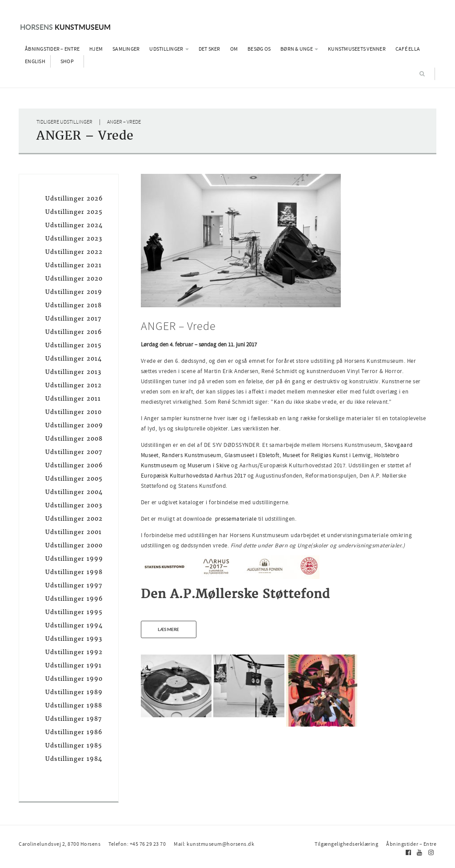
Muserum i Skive (209, 465)
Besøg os (259, 49)
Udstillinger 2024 (74, 225)
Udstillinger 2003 (74, 505)
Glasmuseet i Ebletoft (252, 455)
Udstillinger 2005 (74, 479)
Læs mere (168, 629)
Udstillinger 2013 (73, 372)
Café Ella (408, 49)
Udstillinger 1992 (74, 652)
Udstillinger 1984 (74, 759)
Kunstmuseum (65, 27)
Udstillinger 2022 (74, 252)
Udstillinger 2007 (74, 452)
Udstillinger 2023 (74, 239)
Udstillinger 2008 (74, 439)
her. (275, 428)
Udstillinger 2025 (74, 212)
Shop (67, 61)
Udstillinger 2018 (74, 305)
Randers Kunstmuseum (192, 455)
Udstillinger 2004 (74, 492)
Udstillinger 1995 (74, 612)
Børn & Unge (299, 49)
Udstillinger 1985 (74, 745)
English (35, 61)
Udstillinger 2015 (74, 345)
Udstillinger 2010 (74, 412)
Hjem (96, 49)
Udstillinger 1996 (74, 599)
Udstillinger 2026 (74, 199)
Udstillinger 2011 (73, 399)
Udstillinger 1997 (74, 585)
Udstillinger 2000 (74, 545)
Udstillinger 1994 (74, 625)
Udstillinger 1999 (74, 559)
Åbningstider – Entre (52, 49)
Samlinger (126, 49)
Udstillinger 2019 (74, 292)
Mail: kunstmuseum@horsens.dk (214, 844)
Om (234, 49)
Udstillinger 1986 (74, 732)
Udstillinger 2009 (74, 425)
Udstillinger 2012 (74, 385)
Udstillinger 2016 (74, 332)
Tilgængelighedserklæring (346, 844)
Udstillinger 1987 (74, 719)
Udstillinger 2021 (74, 265)
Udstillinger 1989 (74, 692)
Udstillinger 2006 (74, 465)
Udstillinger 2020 (74, 279)
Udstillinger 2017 (73, 319)
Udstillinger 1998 (74, 572)
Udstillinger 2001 (74, 532)
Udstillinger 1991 (74, 665)
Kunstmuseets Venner (357, 49)
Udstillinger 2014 (74, 359)
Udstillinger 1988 (74, 705)
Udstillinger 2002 (74, 519)
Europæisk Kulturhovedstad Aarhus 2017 (194, 476)
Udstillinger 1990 (74, 679)
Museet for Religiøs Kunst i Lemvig (327, 455)
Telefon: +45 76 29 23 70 (137, 844)
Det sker (210, 49)
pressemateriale (236, 519)
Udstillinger (169, 49)
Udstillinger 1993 (74, 639)
